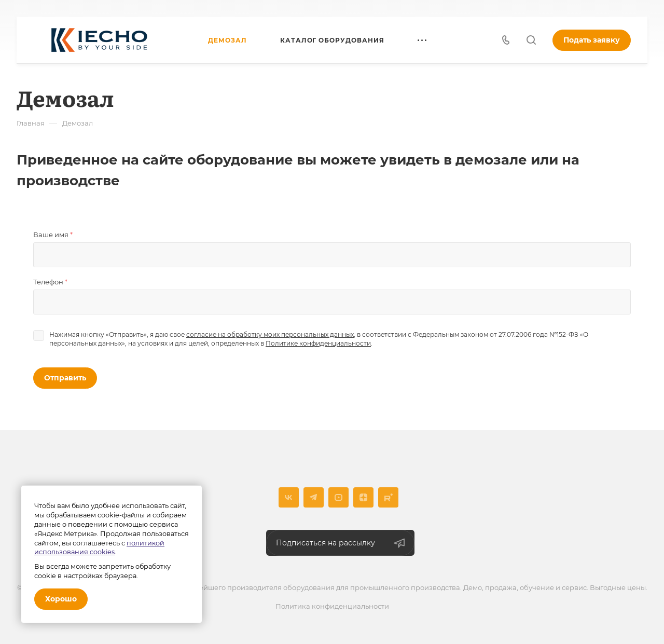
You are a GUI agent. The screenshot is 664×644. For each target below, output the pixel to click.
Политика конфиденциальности (332, 606)
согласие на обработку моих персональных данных (270, 334)
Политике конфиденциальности (318, 343)
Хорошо (61, 599)
